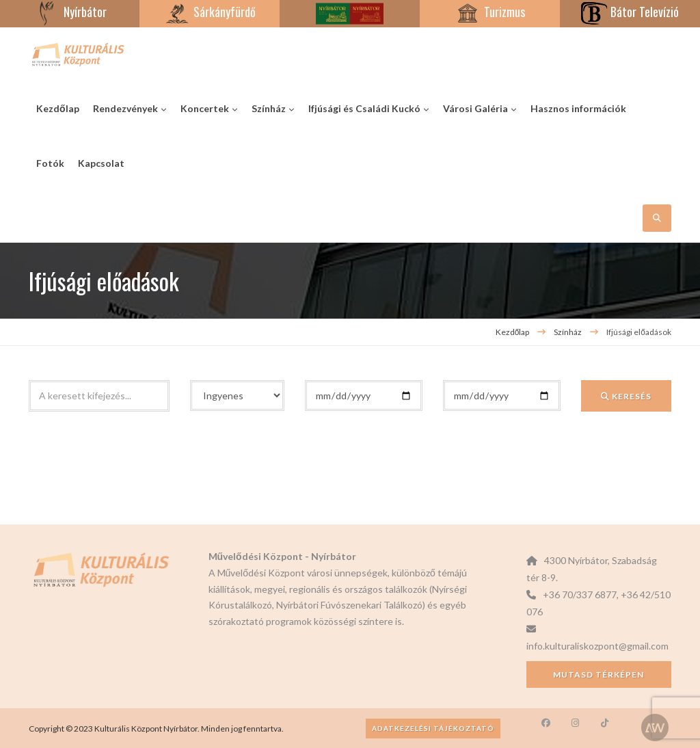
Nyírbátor (70, 12)
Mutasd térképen (598, 674)
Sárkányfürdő (210, 12)
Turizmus (489, 12)
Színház (568, 332)
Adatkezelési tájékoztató (433, 728)
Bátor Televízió (630, 12)
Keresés (626, 396)
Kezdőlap (513, 332)
